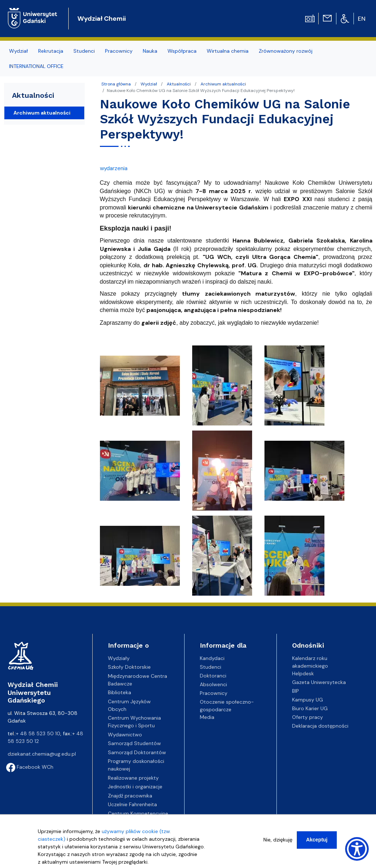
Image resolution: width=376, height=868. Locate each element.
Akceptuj (317, 840)
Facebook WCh (30, 767)
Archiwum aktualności (223, 84)
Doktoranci (213, 676)
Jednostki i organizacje (135, 787)
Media (207, 717)
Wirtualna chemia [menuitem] (228, 51)
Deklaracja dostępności (320, 726)
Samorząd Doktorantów (137, 752)
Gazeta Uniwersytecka (319, 682)
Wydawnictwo (125, 735)
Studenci (211, 667)
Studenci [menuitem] (84, 51)
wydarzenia (114, 168)
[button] (141, 388)
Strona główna (116, 84)
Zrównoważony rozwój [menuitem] (286, 51)
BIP (296, 691)
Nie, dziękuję (278, 840)
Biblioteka (120, 692)
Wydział (149, 84)
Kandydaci (212, 658)
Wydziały (119, 658)
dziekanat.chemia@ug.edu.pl (42, 754)
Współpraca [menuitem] (182, 51)
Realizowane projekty (133, 778)
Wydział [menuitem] (19, 51)
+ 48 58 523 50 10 (38, 733)
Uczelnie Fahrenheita (132, 804)
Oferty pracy (308, 717)
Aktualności (179, 84)
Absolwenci (213, 684)
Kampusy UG (308, 700)
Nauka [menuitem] (150, 51)
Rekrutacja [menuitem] (51, 51)
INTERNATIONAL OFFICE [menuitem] (36, 66)
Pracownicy (214, 693)
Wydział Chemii (102, 19)
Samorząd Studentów (134, 743)
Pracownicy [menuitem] (119, 51)
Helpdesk (303, 673)
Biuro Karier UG (310, 708)
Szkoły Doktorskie (129, 667)
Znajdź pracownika (130, 796)
